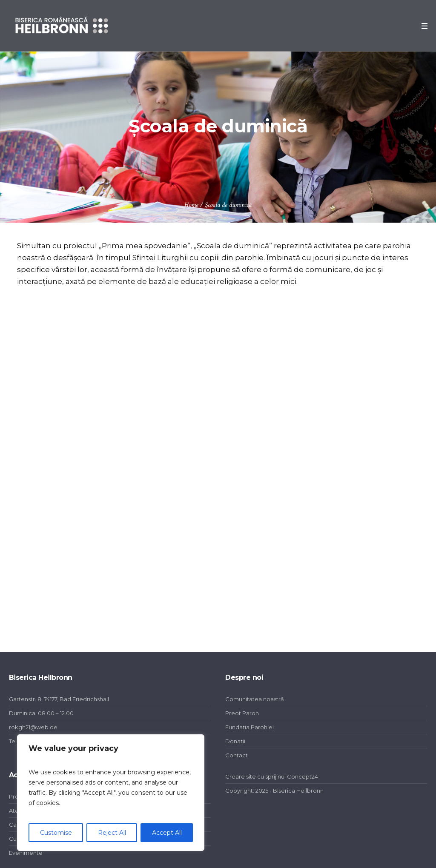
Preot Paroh (242, 713)
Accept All (167, 833)
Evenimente (26, 853)
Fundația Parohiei (250, 727)
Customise (56, 833)
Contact (237, 755)
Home (191, 205)
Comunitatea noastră (255, 699)
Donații (235, 741)
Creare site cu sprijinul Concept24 (272, 776)
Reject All (112, 833)
